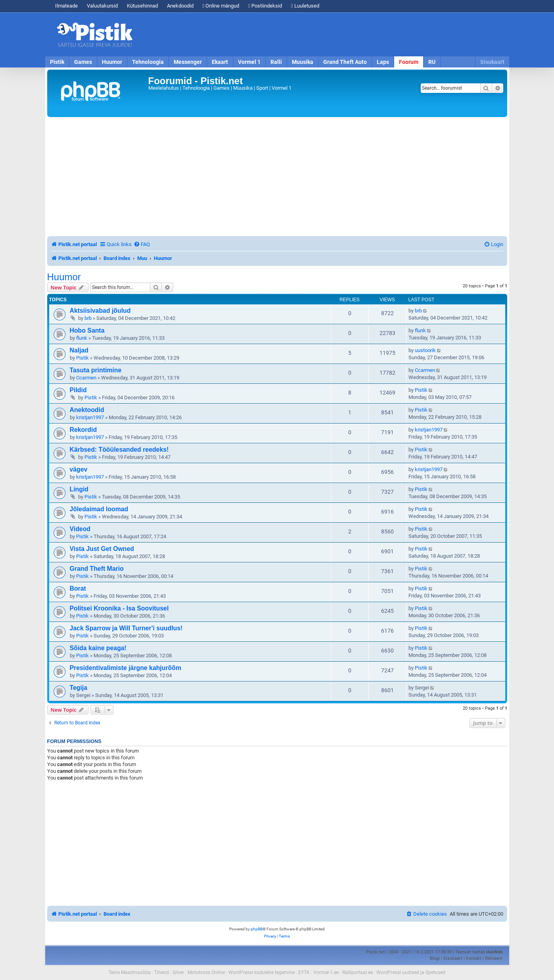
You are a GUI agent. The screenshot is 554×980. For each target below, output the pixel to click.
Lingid (79, 489)
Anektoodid (87, 410)
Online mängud (221, 6)
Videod (80, 529)
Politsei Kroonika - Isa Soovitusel (119, 608)
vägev (79, 469)
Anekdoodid (180, 6)
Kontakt (474, 958)
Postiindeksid (265, 6)
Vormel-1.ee (326, 972)
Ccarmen (86, 378)
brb (88, 318)
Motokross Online (206, 972)
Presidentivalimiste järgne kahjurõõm (126, 668)
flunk (82, 338)
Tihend (162, 972)
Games (83, 62)
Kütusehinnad (142, 6)
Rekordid (83, 430)
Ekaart (220, 62)
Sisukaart (492, 62)
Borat (78, 588)
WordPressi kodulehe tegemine (262, 972)
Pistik (57, 62)
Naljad (79, 350)
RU (432, 62)
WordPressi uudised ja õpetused (411, 972)
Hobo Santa (87, 330)
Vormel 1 (249, 62)
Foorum (409, 62)
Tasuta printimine (96, 370)
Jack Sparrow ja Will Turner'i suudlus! (126, 628)
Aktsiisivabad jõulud (100, 311)
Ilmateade (66, 6)
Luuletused (305, 6)
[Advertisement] (323, 35)
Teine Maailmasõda (130, 972)
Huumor (112, 62)
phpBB (257, 929)
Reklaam (494, 958)
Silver (178, 972)
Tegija (79, 688)
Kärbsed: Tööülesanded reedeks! (119, 450)
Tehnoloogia (148, 62)
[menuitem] (142, 244)
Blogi (435, 958)
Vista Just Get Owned (102, 549)
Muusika (303, 62)
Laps (383, 62)
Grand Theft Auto (345, 62)
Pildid (78, 390)
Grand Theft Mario (97, 569)
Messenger (188, 62)
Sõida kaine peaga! (98, 648)
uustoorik (425, 350)
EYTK (304, 972)
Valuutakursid (102, 6)
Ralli (276, 62)
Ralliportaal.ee (358, 972)
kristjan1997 (90, 417)
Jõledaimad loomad (99, 509)
